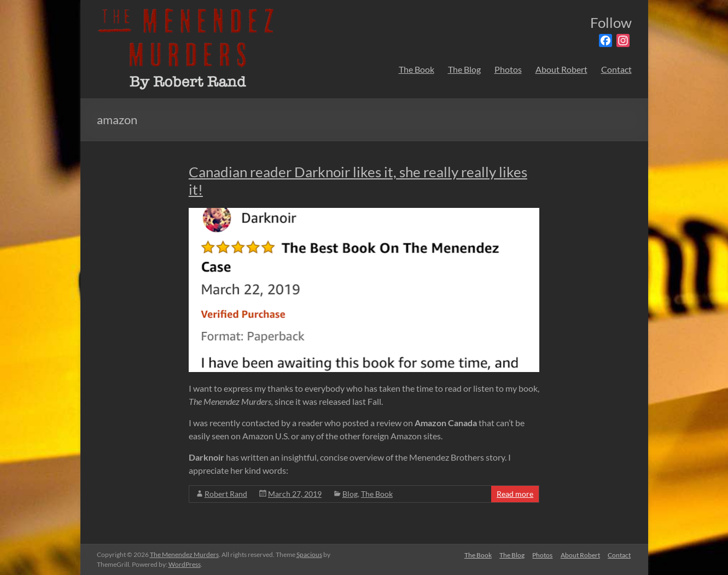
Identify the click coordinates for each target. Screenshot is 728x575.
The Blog (464, 69)
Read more (515, 494)
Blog (350, 494)
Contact (616, 69)
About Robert (561, 69)
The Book (417, 69)
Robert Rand (226, 494)
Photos (508, 69)
